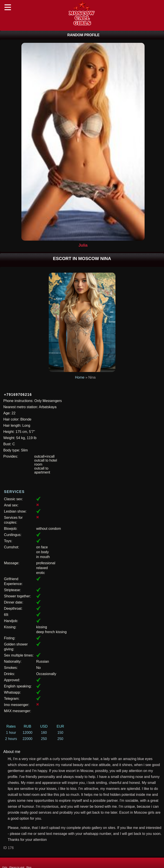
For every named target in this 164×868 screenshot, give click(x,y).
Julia (83, 245)
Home (80, 377)
